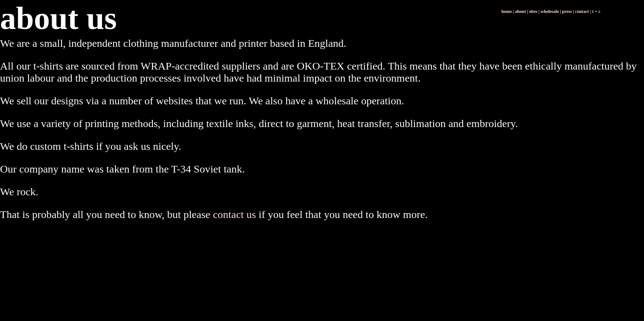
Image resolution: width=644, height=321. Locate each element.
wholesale (550, 11)
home (507, 11)
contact (582, 11)
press (567, 11)
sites (533, 11)
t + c (596, 11)
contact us (235, 214)
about (521, 11)
